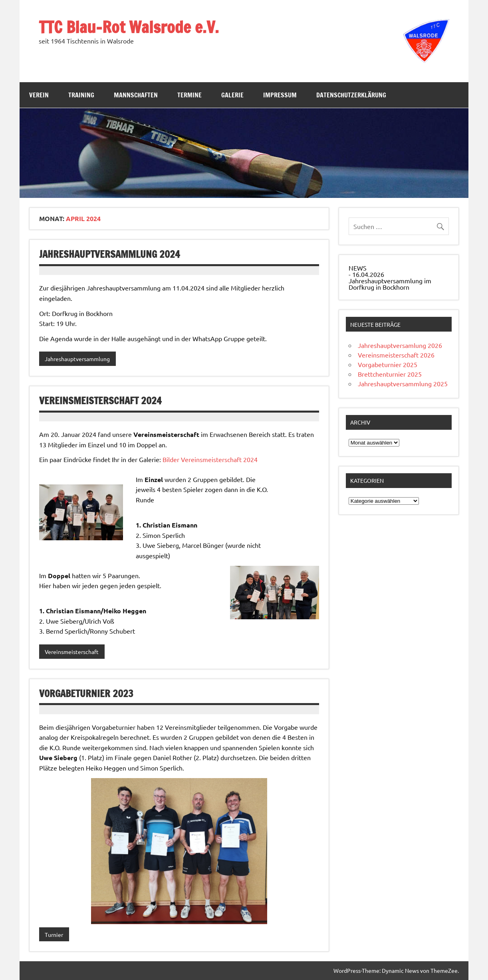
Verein (39, 95)
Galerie (232, 95)
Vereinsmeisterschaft (72, 652)
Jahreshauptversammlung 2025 (403, 383)
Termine (189, 95)
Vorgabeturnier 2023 (86, 694)
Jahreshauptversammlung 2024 (110, 254)
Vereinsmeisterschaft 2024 (100, 401)
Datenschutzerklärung (351, 95)
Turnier (54, 935)
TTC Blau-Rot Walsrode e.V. (129, 27)
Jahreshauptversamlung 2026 (400, 345)
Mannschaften (136, 95)
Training (81, 95)
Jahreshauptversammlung (77, 359)
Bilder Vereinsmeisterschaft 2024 (210, 459)
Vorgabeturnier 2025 (388, 364)
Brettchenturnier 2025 (390, 374)
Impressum (280, 95)
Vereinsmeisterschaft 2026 (396, 355)
